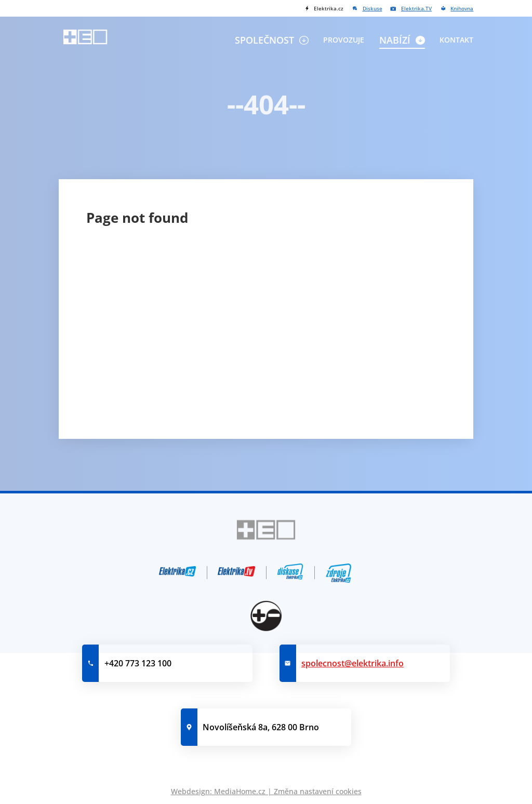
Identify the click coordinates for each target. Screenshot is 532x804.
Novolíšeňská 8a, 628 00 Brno (261, 727)
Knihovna (462, 8)
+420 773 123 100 (138, 663)
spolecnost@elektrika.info (353, 663)
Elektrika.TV (416, 8)
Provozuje (344, 40)
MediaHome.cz (240, 791)
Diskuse (373, 8)
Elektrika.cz (329, 8)
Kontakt (456, 40)
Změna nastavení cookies (318, 791)
